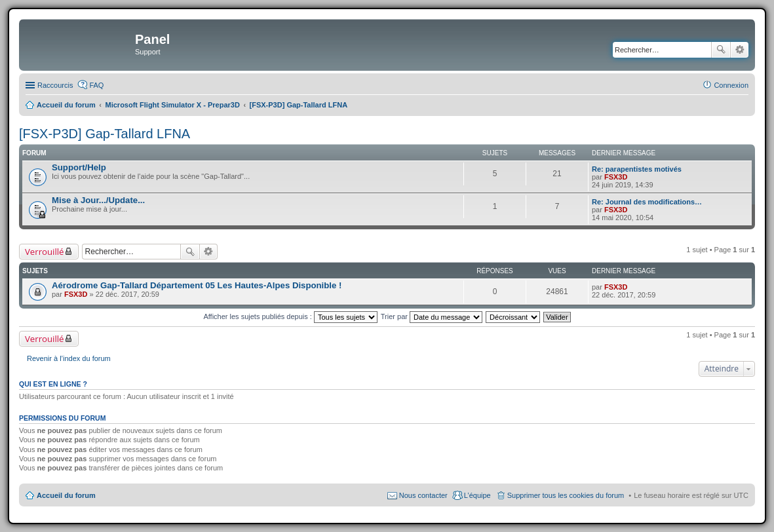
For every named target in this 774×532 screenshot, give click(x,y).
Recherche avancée (740, 50)
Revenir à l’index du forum (69, 358)
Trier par (432, 316)
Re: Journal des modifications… (647, 202)
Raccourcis (55, 85)
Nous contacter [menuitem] (423, 495)
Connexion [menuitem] (731, 85)
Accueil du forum (66, 495)
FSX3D (616, 177)
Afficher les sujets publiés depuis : (290, 316)
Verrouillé (44, 252)
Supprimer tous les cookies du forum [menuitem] (566, 495)
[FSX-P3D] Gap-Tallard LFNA (105, 134)
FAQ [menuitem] (96, 85)
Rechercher (721, 50)
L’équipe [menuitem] (477, 495)
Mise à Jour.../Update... (98, 200)
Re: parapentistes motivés (637, 169)
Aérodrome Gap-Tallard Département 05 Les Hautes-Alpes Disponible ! (197, 285)
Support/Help (79, 167)
